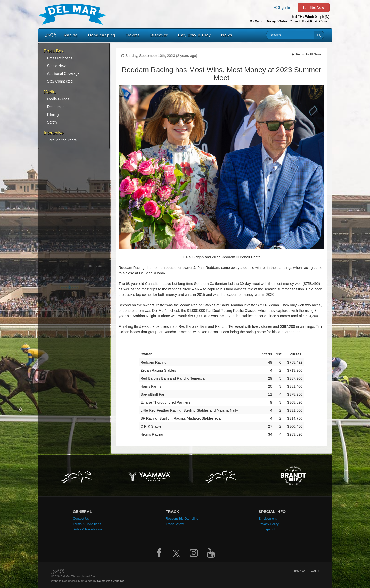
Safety (52, 122)
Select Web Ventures (111, 581)
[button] (319, 35)
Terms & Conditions (87, 524)
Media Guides (58, 99)
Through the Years (62, 140)
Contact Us (81, 519)
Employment (268, 519)
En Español (267, 529)
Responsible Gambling (182, 519)
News (227, 35)
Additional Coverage (63, 73)
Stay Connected (60, 81)
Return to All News (307, 54)
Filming (53, 115)
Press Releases (60, 58)
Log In (315, 571)
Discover (159, 35)
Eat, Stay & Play (195, 35)
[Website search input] (290, 35)
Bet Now (300, 571)
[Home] (49, 35)
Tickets (133, 35)
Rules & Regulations (88, 529)
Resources (56, 107)
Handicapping (102, 35)
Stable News (57, 66)
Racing (71, 35)
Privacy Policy (269, 524)
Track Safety (175, 524)
